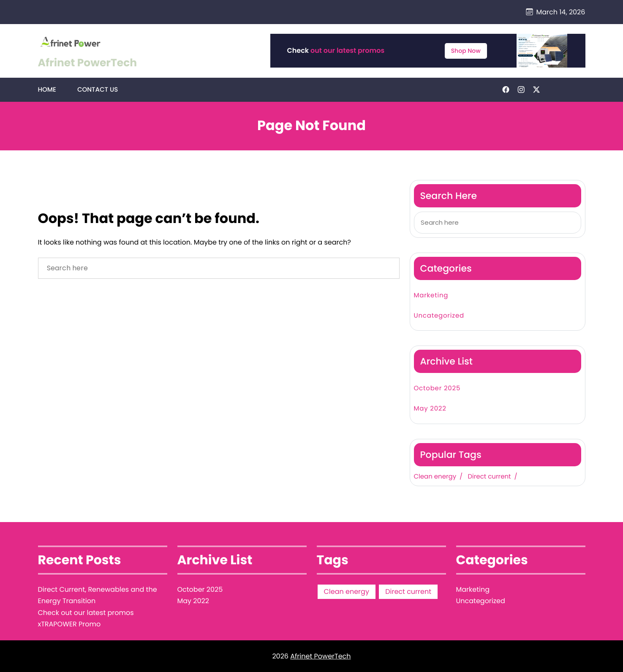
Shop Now (466, 51)
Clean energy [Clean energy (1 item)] (347, 592)
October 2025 (437, 388)
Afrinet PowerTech (88, 63)
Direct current (489, 477)
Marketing (431, 295)
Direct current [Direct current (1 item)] (408, 592)
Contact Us (98, 90)
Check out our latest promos (86, 613)
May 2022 (430, 409)
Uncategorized (439, 316)
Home (47, 90)
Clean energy (435, 477)
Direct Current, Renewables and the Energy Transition (98, 595)
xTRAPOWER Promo (69, 624)
